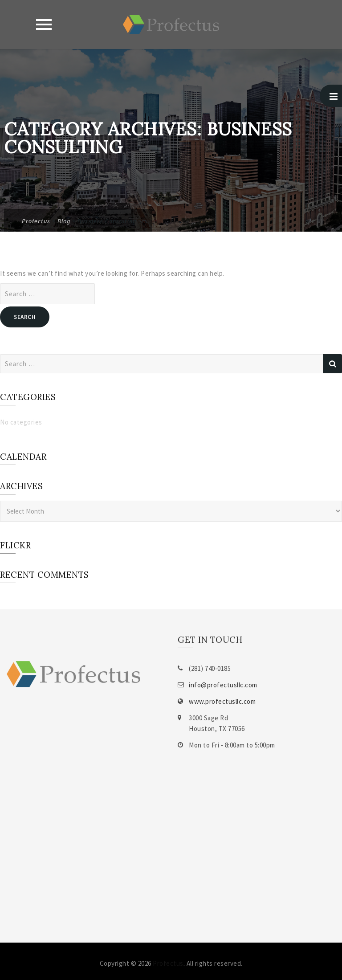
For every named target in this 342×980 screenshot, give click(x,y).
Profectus (168, 963)
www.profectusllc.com (222, 701)
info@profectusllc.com (223, 685)
